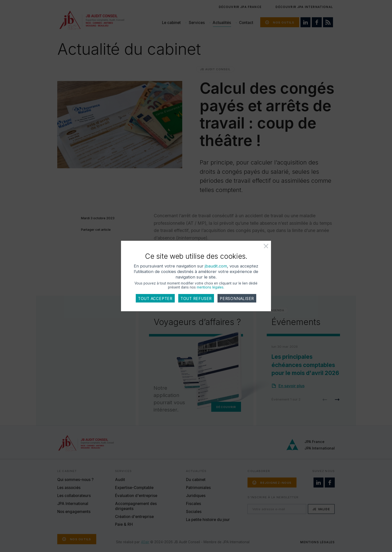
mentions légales (210, 287)
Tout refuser (196, 299)
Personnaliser (237, 299)
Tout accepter (155, 299)
